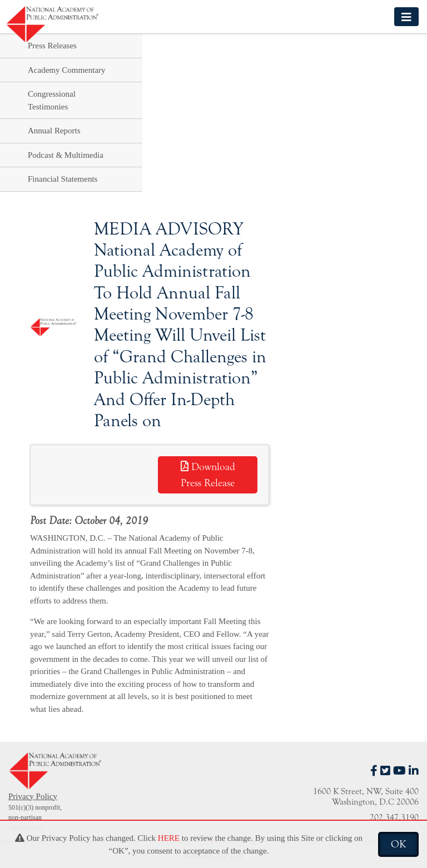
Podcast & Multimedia (66, 155)
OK (398, 844)
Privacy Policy (33, 796)
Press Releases (52, 46)
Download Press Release (208, 475)
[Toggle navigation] (406, 16)
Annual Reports (54, 131)
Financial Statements (63, 179)
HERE (169, 838)
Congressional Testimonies (52, 100)
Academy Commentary (67, 70)
